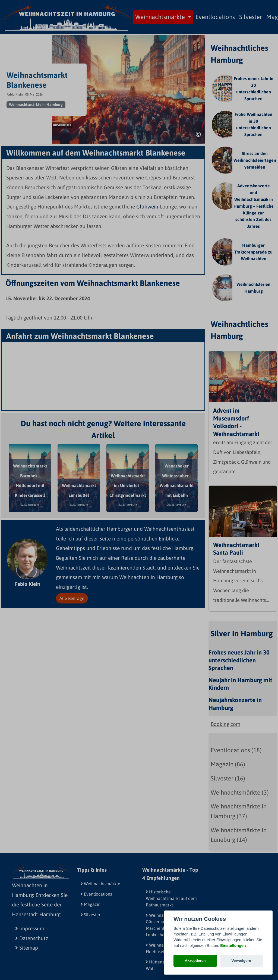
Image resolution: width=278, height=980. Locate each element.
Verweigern (241, 961)
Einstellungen (233, 946)
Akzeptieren (195, 961)
